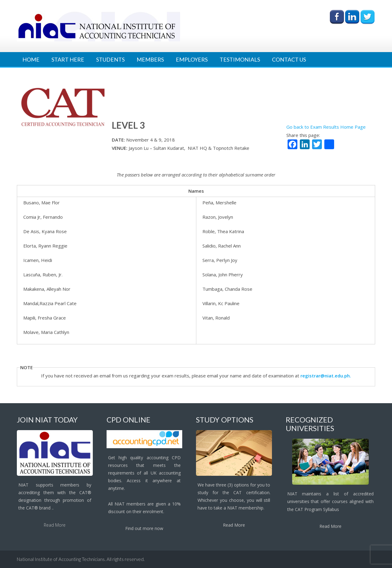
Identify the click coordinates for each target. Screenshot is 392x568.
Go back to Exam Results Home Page (326, 127)
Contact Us (289, 59)
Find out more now (144, 528)
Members (150, 59)
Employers (192, 59)
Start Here (68, 59)
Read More (55, 525)
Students (110, 59)
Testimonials (240, 59)
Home (31, 59)
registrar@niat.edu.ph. (326, 376)
